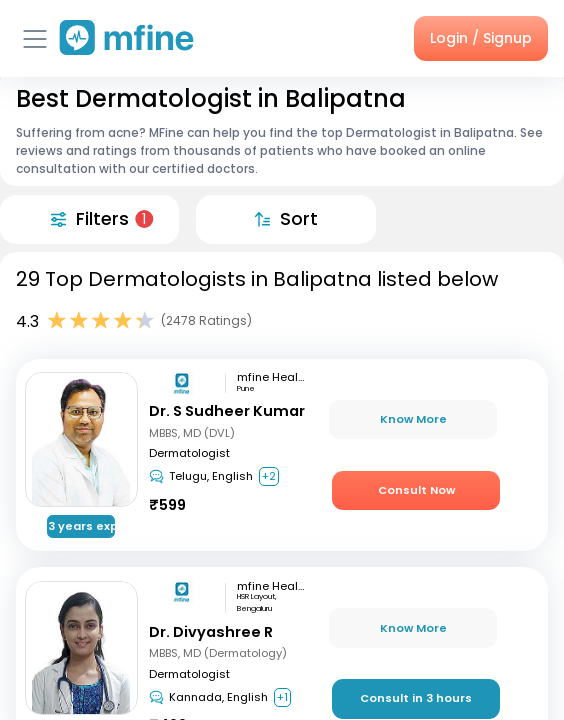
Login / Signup (481, 38)
